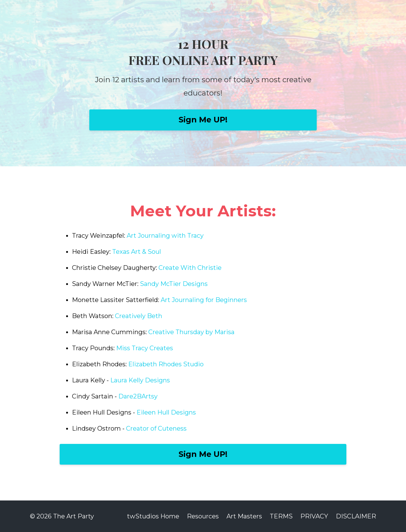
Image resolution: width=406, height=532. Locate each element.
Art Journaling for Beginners (204, 300)
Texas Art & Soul (137, 252)
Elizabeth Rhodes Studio (166, 364)
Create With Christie (191, 268)
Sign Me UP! (203, 120)
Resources (203, 516)
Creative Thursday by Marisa (191, 332)
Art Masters (244, 516)
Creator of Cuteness (156, 428)
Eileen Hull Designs (167, 412)
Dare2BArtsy (138, 396)
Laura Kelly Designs (140, 380)
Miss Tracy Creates (145, 348)
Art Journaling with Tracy (165, 236)
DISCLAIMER (356, 516)
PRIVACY (314, 516)
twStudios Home (153, 516)
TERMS (281, 516)
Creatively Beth (139, 316)
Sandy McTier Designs (174, 284)
